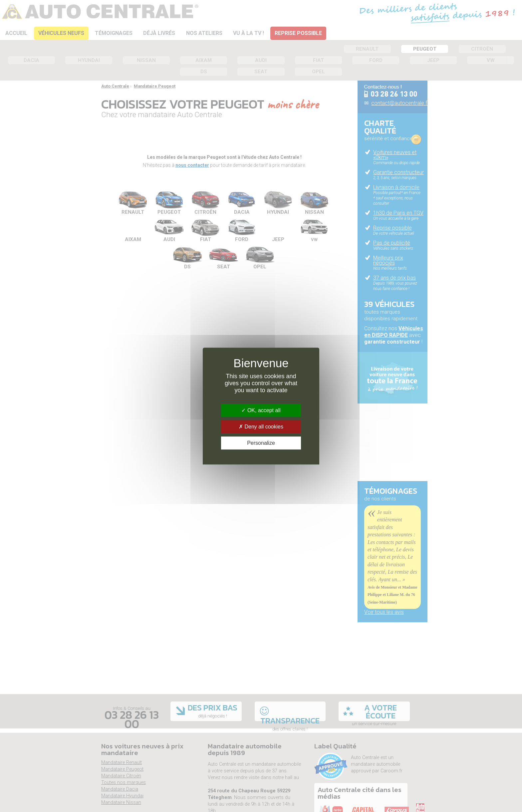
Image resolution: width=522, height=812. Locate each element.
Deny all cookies (261, 427)
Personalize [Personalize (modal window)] (261, 443)
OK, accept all (261, 410)
